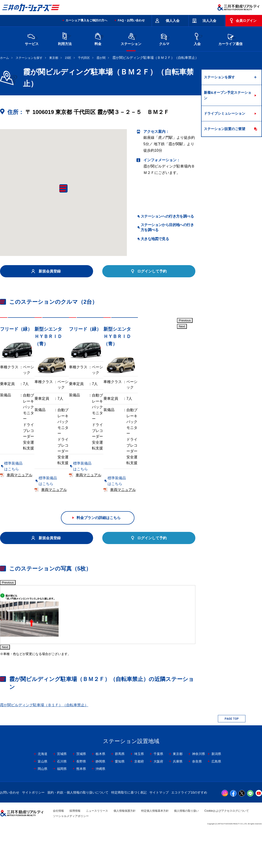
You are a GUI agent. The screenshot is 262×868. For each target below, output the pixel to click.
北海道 (43, 791)
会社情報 (58, 848)
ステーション (131, 38)
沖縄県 (100, 806)
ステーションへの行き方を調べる (167, 216)
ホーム (4, 58)
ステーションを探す (29, 58)
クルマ (164, 38)
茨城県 (81, 791)
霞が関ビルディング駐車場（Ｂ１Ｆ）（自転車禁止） (44, 742)
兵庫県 (178, 799)
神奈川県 (199, 791)
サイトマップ (159, 830)
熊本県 (81, 806)
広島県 (216, 799)
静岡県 (100, 799)
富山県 (43, 799)
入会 (197, 38)
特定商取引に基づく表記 (129, 830)
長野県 (81, 799)
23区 (68, 58)
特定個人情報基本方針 (155, 848)
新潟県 (216, 791)
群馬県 (120, 791)
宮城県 (62, 791)
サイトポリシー (33, 830)
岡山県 (43, 806)
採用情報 (75, 848)
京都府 (139, 799)
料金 (98, 38)
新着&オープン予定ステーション (228, 95)
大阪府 (158, 799)
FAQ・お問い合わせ (131, 20)
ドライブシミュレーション (225, 113)
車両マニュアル (66, 461)
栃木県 (100, 791)
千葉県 (158, 791)
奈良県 (197, 799)
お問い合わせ (10, 830)
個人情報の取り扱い (186, 848)
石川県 (62, 799)
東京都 (54, 58)
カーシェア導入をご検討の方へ (86, 20)
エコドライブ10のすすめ (189, 830)
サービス (32, 38)
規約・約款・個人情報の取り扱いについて (78, 830)
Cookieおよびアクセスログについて (226, 848)
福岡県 (62, 806)
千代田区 (84, 58)
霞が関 (101, 58)
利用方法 (65, 38)
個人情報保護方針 (125, 848)
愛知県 (120, 799)
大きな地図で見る (155, 239)
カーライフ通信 (230, 38)
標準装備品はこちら (21, 461)
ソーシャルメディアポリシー (71, 853)
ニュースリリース (97, 848)
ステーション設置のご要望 (225, 129)
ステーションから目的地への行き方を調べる (167, 227)
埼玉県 (139, 791)
